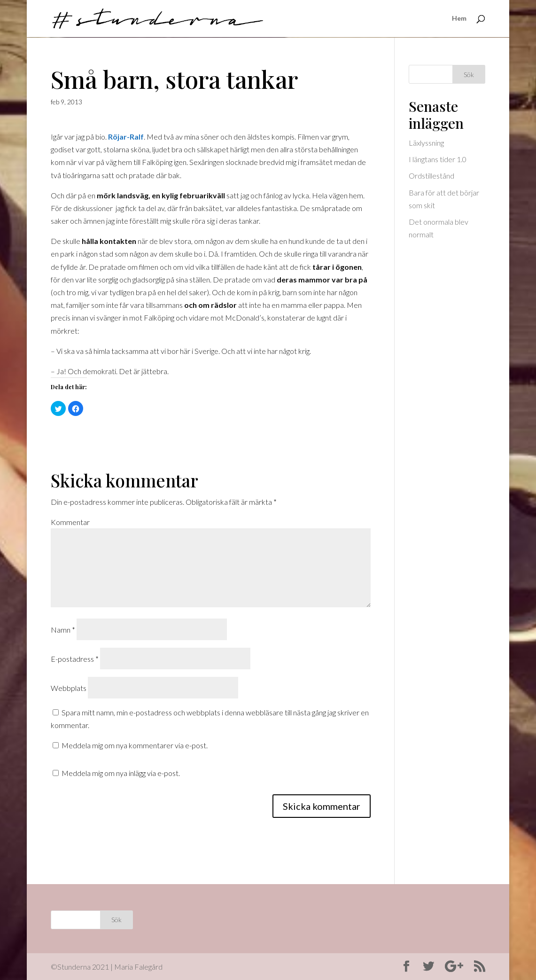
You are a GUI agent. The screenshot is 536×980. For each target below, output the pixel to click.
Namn (63, 630)
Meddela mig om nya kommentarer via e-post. (135, 745)
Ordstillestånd (431, 176)
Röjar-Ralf (126, 137)
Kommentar (70, 522)
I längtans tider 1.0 (438, 159)
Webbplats (69, 688)
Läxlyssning (426, 143)
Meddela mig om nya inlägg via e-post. (121, 773)
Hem (459, 19)
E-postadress (75, 659)
